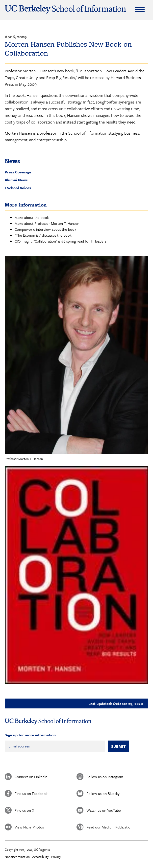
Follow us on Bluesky (103, 793)
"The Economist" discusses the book (43, 235)
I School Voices (18, 188)
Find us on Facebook (31, 793)
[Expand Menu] (140, 9)
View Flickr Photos (29, 827)
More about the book (32, 217)
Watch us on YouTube (104, 810)
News (13, 161)
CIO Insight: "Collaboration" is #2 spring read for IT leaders (61, 241)
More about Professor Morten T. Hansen (47, 223)
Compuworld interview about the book (45, 229)
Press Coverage (18, 172)
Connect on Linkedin (31, 777)
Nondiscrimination (17, 857)
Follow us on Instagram (105, 777)
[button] (77, 355)
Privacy (56, 857)
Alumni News (16, 180)
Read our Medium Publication (109, 827)
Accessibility (40, 857)
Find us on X (24, 810)
